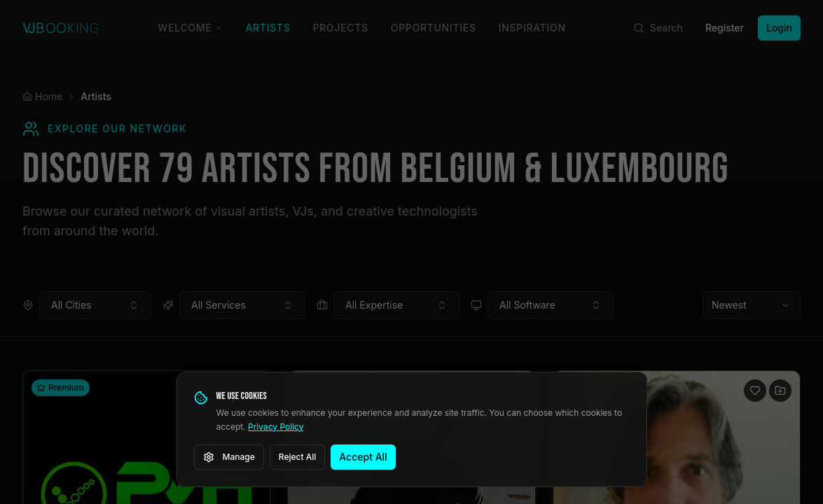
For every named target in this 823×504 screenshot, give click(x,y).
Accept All (363, 457)
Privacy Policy (276, 427)
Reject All (298, 457)
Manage (229, 457)
